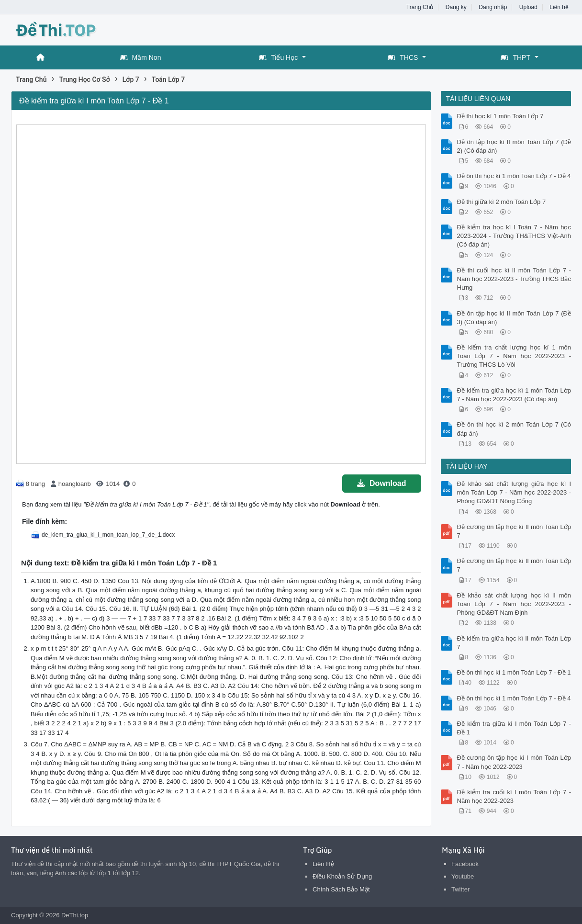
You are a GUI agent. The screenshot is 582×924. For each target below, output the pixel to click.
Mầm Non (141, 57)
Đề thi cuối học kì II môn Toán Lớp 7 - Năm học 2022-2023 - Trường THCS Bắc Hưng (514, 279)
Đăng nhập (493, 7)
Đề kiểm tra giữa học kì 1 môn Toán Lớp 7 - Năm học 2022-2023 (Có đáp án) (514, 395)
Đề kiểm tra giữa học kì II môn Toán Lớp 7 (514, 643)
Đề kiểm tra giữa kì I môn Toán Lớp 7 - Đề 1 (514, 728)
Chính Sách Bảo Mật (341, 889)
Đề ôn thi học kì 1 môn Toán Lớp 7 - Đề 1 (514, 672)
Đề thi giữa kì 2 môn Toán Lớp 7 (502, 202)
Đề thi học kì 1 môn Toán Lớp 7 (500, 116)
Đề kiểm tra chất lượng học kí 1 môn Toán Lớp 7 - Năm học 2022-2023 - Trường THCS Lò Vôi (514, 356)
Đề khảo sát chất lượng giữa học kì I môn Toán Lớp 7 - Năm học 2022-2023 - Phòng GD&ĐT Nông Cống (514, 492)
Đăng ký (456, 7)
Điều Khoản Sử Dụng (342, 876)
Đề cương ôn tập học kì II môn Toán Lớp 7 (514, 531)
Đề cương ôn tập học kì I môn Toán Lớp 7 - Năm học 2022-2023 (514, 762)
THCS (403, 57)
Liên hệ (559, 7)
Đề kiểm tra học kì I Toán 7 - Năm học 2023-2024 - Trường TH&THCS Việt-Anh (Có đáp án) (514, 236)
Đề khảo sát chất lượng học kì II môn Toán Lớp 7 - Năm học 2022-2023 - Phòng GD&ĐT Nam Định (514, 604)
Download (381, 483)
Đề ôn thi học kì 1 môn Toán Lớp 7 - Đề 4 (514, 176)
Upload (528, 7)
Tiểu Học (278, 57)
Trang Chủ (420, 7)
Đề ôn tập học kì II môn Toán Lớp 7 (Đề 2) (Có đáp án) (514, 146)
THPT (515, 57)
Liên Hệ (323, 864)
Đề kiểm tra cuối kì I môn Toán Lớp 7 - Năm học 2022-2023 (514, 796)
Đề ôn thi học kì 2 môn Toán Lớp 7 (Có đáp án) (514, 429)
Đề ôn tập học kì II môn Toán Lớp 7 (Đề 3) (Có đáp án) (514, 318)
